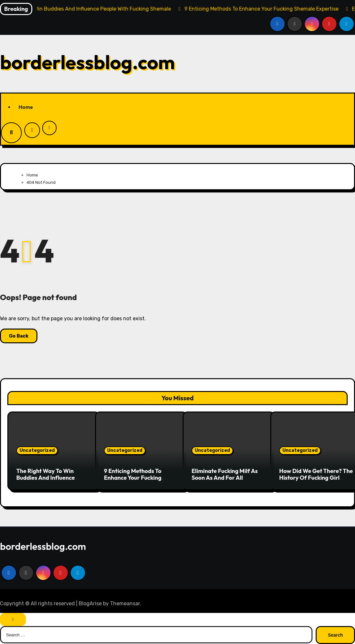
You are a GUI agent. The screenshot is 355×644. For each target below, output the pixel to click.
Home (26, 107)
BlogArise (90, 603)
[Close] (13, 620)
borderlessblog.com (87, 62)
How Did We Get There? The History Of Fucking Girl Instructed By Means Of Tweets (316, 481)
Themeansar (125, 603)
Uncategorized (37, 450)
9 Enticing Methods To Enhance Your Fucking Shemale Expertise (133, 478)
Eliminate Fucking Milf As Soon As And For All (225, 474)
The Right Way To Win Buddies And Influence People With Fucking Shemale (46, 481)
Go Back (19, 336)
